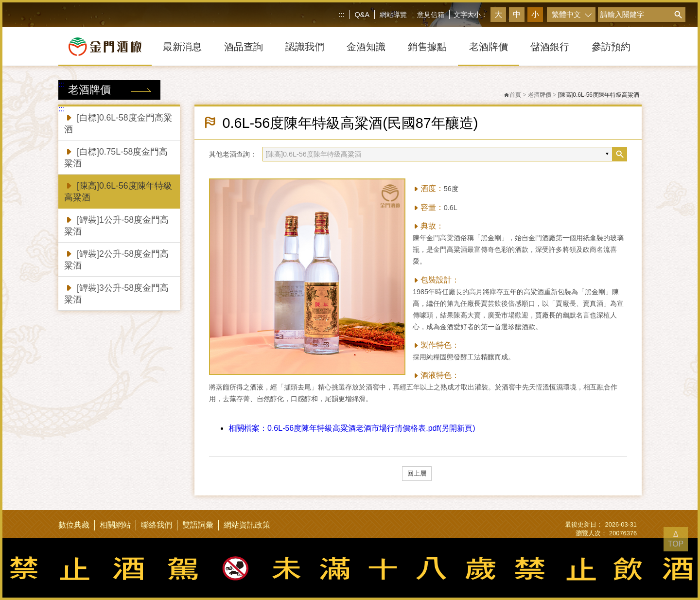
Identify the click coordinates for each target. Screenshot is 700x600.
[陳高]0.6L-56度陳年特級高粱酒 (118, 191)
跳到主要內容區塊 (2, 2)
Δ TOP (676, 539)
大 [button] (498, 14)
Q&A (362, 15)
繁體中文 (566, 14)
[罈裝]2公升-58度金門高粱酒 (116, 259)
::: (342, 15)
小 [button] (535, 14)
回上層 (417, 473)
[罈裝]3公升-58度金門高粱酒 (116, 293)
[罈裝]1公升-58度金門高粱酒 (116, 225)
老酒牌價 (540, 95)
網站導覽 (393, 15)
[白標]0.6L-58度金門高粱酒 (118, 123)
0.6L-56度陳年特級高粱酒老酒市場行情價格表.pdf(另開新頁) (352, 428)
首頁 (512, 95)
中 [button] (517, 14)
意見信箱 (431, 15)
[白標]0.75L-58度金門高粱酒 (116, 157)
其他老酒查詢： (233, 154)
